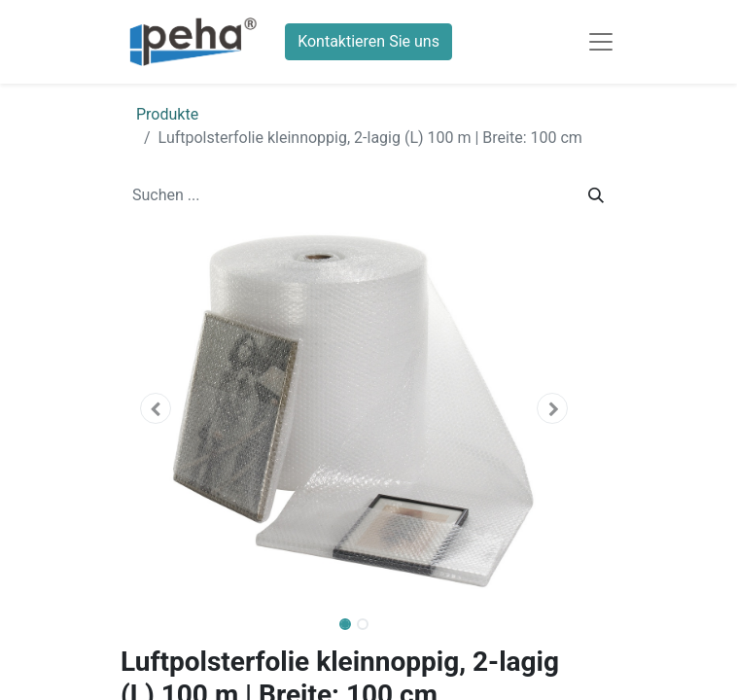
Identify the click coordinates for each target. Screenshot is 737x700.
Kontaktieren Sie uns (368, 41)
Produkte (167, 114)
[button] (156, 408)
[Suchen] (596, 195)
